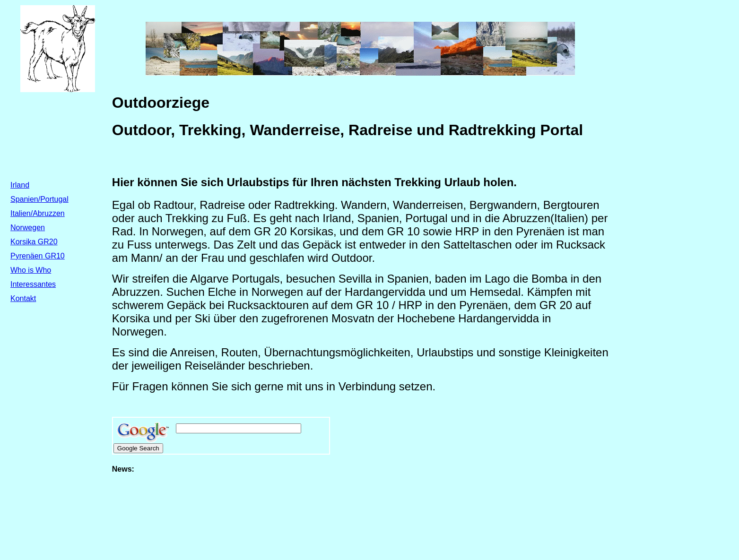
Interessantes (33, 284)
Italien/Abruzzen (38, 213)
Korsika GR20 (34, 242)
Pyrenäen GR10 (38, 256)
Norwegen (28, 228)
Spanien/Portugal (39, 199)
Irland (20, 185)
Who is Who (31, 270)
